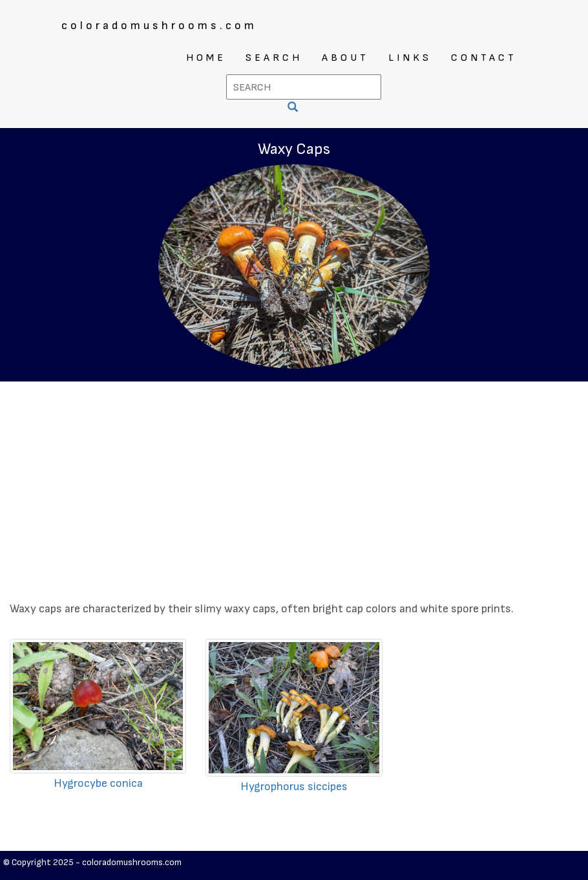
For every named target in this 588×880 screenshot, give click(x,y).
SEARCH (274, 58)
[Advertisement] (294, 478)
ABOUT (345, 58)
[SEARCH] (294, 108)
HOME (206, 58)
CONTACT (484, 58)
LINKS (410, 58)
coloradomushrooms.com (159, 26)
